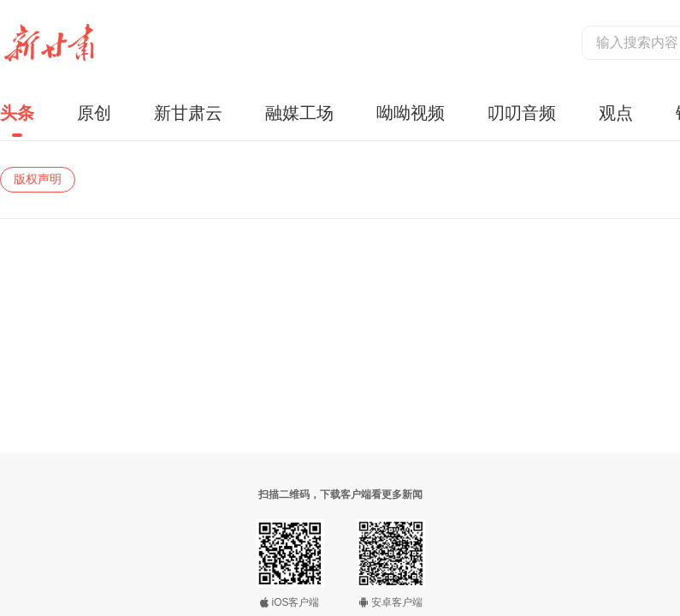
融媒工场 (299, 113)
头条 (17, 113)
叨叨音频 (522, 113)
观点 (616, 113)
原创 (94, 113)
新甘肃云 (188, 113)
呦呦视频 (411, 113)
